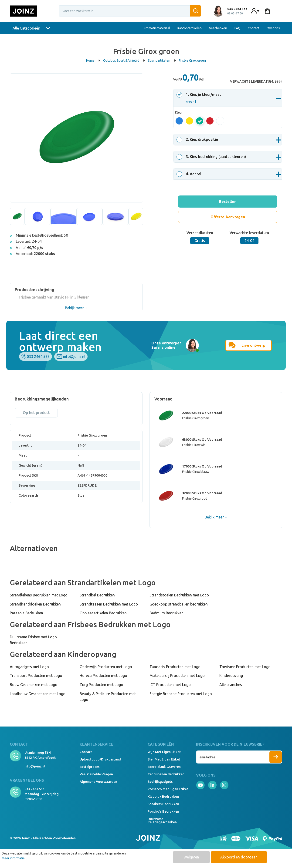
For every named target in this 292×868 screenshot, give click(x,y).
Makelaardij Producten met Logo (177, 676)
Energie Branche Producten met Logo (181, 694)
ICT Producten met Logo (170, 685)
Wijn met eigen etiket (164, 752)
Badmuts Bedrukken (166, 613)
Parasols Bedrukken (26, 613)
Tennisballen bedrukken (166, 774)
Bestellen (228, 202)
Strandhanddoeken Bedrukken (35, 604)
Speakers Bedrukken (163, 804)
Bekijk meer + (76, 308)
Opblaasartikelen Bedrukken (103, 613)
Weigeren (191, 857)
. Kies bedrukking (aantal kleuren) (212, 157)
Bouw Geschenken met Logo (34, 685)
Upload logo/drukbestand (100, 759)
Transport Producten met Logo (36, 676)
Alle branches (231, 685)
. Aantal (190, 174)
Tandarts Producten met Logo (175, 667)
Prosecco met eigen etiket (168, 789)
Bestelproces (90, 767)
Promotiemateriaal (157, 28)
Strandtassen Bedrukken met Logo (109, 604)
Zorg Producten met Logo (101, 685)
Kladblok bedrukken (163, 797)
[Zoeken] (196, 11)
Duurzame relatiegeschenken (162, 821)
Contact (253, 28)
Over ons (273, 28)
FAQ (238, 28)
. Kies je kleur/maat (200, 98)
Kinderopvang (231, 676)
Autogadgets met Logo (29, 667)
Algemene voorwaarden (98, 782)
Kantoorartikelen (190, 28)
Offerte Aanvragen (228, 217)
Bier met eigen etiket (164, 759)
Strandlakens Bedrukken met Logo (39, 595)
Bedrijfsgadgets (160, 782)
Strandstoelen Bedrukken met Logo (179, 595)
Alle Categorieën (31, 28)
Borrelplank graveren (164, 767)
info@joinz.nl (74, 357)
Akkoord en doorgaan (239, 857)
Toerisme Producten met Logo (245, 667)
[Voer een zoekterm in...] (130, 11)
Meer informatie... (14, 858)
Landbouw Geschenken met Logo (38, 694)
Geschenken (218, 28)
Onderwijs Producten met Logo (106, 667)
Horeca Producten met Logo (103, 676)
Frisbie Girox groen (192, 61)
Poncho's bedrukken (163, 811)
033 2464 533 (38, 357)
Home (93, 61)
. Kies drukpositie (198, 139)
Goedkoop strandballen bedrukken (179, 604)
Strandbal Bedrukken (97, 595)
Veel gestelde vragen (96, 774)
